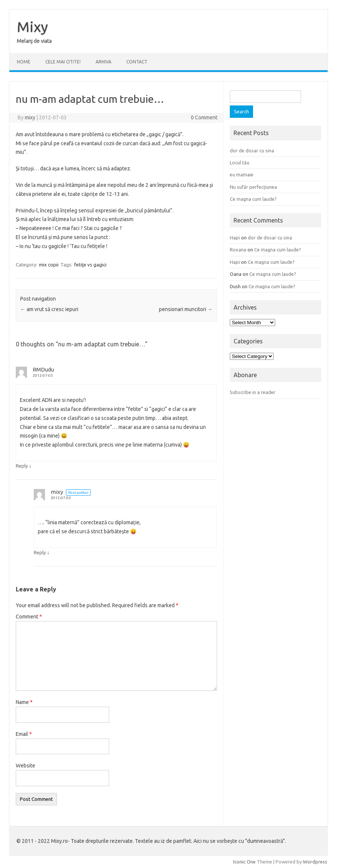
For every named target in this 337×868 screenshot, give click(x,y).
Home (24, 62)
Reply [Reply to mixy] (40, 552)
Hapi (235, 238)
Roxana (238, 250)
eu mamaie (242, 175)
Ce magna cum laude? (253, 199)
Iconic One (244, 862)
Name (24, 702)
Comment (29, 617)
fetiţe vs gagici (90, 265)
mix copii (49, 265)
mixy (30, 117)
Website (25, 766)
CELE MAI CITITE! (63, 62)
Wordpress (315, 862)
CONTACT (137, 62)
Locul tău (240, 162)
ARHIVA (103, 62)
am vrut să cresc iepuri (49, 309)
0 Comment (204, 117)
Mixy (32, 27)
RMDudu (43, 369)
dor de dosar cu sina (252, 150)
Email (24, 734)
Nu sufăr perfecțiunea (253, 187)
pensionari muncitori (186, 309)
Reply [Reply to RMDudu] (22, 466)
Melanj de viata (34, 41)
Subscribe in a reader (253, 392)
